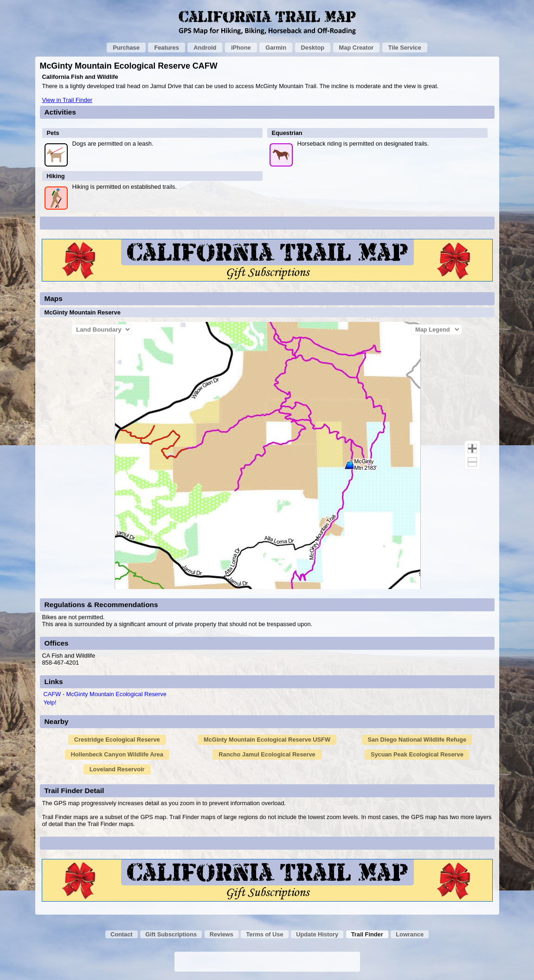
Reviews (222, 934)
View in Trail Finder (68, 100)
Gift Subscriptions (171, 934)
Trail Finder (367, 934)
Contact (122, 934)
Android (205, 48)
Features (166, 48)
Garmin (276, 48)
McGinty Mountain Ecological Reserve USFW (267, 740)
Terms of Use (264, 934)
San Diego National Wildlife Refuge (417, 740)
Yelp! (50, 702)
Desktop (313, 48)
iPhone (241, 48)
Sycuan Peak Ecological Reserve (417, 754)
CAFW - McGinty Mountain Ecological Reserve (105, 694)
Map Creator (357, 48)
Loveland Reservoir (117, 769)
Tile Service (405, 48)
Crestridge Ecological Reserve (117, 740)
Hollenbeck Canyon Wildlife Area (117, 754)
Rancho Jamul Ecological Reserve (267, 754)
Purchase (126, 48)
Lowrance (410, 934)
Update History (317, 934)
